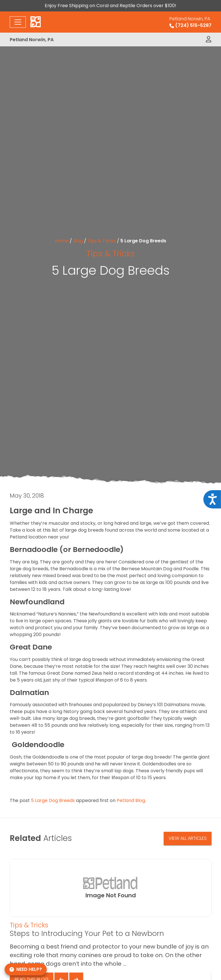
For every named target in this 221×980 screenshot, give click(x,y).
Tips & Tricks (102, 241)
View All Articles (188, 838)
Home (62, 241)
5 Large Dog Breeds (53, 800)
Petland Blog (131, 800)
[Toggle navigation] (18, 22)
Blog (78, 241)
